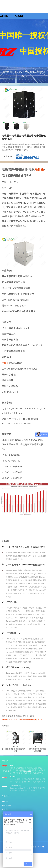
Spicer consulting (15, 786)
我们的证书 (6, 805)
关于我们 (6, 801)
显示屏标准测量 (25, 771)
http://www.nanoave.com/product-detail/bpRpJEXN (22, 719)
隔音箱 (39, 169)
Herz (11, 766)
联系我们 (20, 16)
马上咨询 (8, 156)
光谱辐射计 (7, 771)
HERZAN (13, 777)
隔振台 (5, 363)
